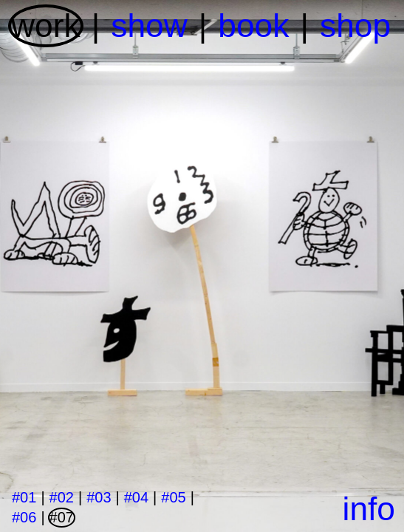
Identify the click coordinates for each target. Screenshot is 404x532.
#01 (24, 497)
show (149, 25)
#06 (24, 517)
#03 (99, 497)
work (46, 25)
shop (355, 25)
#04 (136, 497)
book (253, 25)
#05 (173, 497)
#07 (62, 517)
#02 (62, 497)
